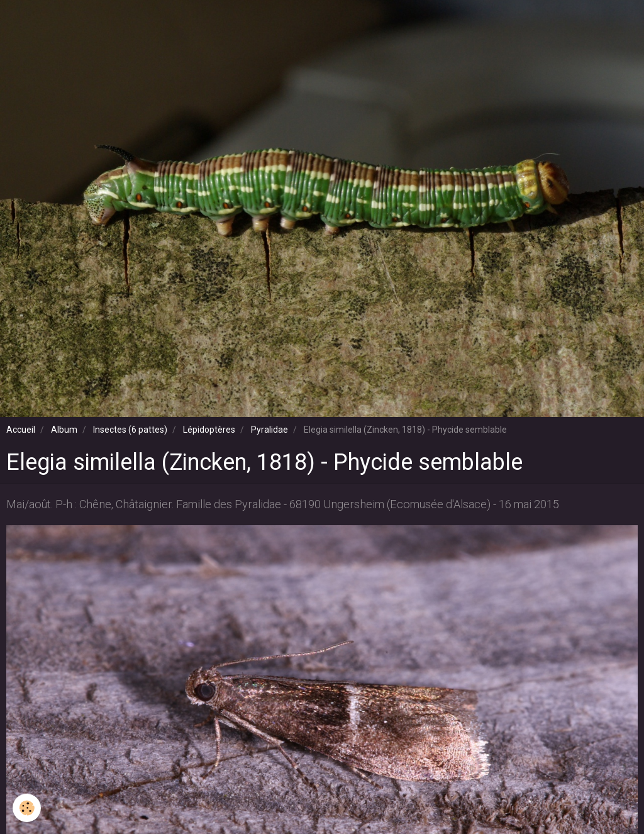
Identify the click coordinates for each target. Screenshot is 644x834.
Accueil (21, 430)
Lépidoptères (209, 430)
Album (64, 430)
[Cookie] (27, 808)
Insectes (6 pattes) (130, 430)
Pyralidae (269, 430)
